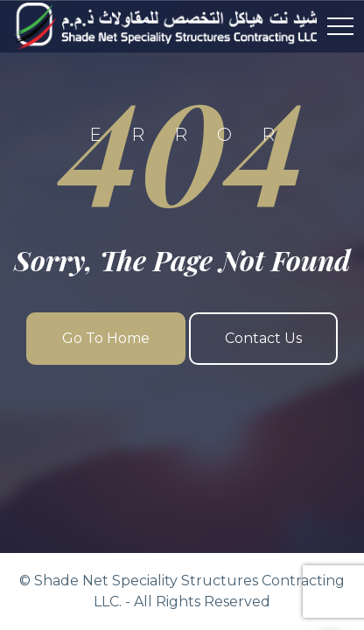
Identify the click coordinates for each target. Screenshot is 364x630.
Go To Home (106, 338)
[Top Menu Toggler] (340, 26)
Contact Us (263, 338)
